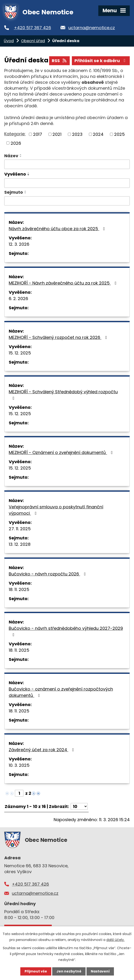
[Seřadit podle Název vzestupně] (21, 155)
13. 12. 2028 (20, 544)
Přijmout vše (36, 971)
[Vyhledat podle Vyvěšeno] (67, 183)
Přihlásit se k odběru (101, 61)
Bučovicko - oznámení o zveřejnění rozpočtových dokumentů (61, 692)
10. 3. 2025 (19, 765)
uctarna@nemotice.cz (92, 28)
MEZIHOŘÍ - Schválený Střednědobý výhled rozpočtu (63, 395)
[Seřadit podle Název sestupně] (21, 157)
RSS (60, 61)
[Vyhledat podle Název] (67, 164)
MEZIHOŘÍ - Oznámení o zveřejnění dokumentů (62, 452)
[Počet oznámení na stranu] (79, 806)
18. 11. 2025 (19, 589)
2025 (119, 134)
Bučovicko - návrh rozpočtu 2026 (48, 574)
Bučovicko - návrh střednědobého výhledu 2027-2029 (66, 631)
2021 (57, 134)
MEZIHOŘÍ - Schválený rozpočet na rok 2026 (59, 337)
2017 (38, 134)
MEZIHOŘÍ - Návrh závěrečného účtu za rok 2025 (64, 283)
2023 (77, 134)
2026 (16, 143)
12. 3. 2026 (19, 244)
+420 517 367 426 (32, 28)
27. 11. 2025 (20, 529)
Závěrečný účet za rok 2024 (42, 750)
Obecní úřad (33, 41)
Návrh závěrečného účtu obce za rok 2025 (58, 229)
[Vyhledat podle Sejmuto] (67, 201)
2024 (98, 134)
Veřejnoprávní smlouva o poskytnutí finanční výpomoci (56, 510)
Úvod (9, 41)
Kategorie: (15, 134)
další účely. (115, 940)
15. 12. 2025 (20, 353)
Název (11, 156)
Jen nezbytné (69, 971)
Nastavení (100, 971)
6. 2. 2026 (18, 299)
